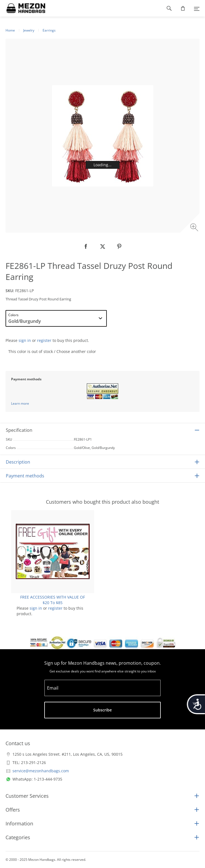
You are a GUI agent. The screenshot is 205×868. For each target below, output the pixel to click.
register (44, 340)
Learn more (20, 403)
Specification (19, 430)
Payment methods (25, 476)
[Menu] (197, 8)
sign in (25, 340)
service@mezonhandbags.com (41, 771)
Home (10, 30)
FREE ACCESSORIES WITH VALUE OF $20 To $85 (53, 600)
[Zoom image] (195, 228)
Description (18, 462)
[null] (86, 246)
